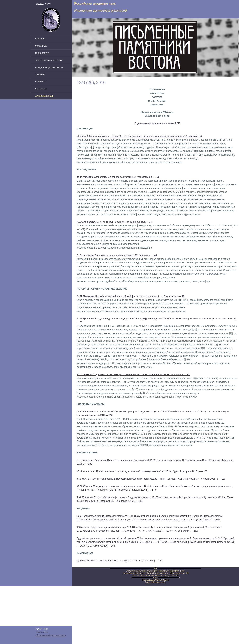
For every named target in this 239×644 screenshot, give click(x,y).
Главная (40, 39)
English (48, 4)
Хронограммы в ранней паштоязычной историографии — (118, 177)
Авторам (40, 75)
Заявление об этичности (49, 60)
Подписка (41, 82)
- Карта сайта (41, 632)
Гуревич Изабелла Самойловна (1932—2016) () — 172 (120, 561)
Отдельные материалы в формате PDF (157, 123)
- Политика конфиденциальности (50, 635)
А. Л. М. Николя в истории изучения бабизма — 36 (114, 222)
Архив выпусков (44, 96)
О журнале (41, 46)
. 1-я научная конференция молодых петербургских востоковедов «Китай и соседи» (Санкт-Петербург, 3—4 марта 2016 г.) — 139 (151, 479)
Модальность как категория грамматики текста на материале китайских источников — (133, 374)
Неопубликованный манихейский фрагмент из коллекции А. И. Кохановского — (130, 296)
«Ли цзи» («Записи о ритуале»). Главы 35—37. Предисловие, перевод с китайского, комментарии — (139, 136)
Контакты (41, 89)
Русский (40, 4)
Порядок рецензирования (49, 67)
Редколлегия (42, 53)
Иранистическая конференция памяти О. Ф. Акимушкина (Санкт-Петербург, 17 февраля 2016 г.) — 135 (142, 471)
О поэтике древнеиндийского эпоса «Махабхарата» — (117, 255)
